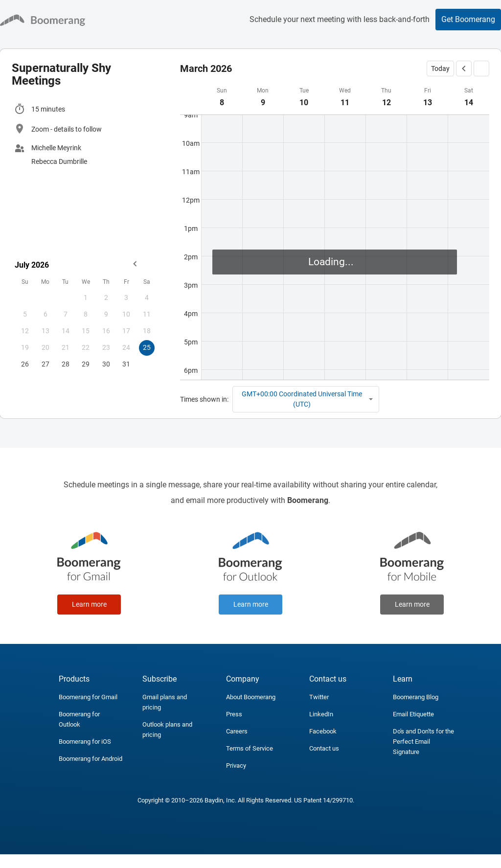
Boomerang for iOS (85, 742)
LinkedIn (321, 714)
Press (234, 714)
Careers (237, 731)
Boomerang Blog (416, 697)
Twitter (319, 697)
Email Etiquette (413, 714)
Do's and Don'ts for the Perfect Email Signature (423, 742)
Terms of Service (250, 748)
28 (66, 364)
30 (106, 364)
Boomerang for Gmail (88, 697)
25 (147, 347)
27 (46, 364)
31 (126, 364)
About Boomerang (251, 697)
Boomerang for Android (91, 759)
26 (25, 364)
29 (86, 364)
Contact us (324, 748)
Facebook (323, 731)
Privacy (236, 765)
